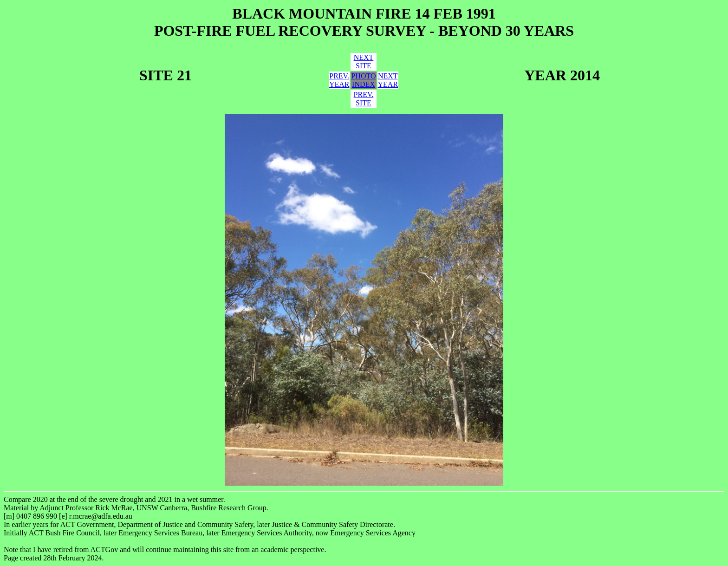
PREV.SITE (364, 99)
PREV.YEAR (339, 80)
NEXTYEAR (388, 80)
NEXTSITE (364, 62)
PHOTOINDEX (363, 80)
